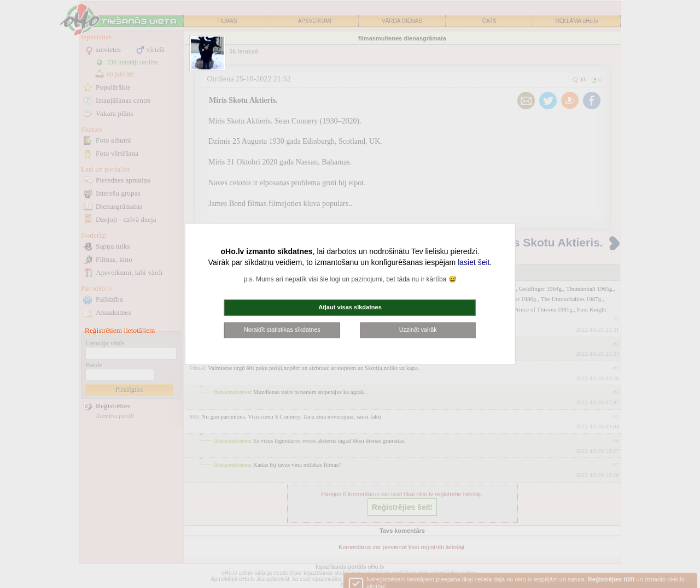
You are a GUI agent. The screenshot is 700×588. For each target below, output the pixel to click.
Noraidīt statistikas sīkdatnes (282, 330)
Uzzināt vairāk (418, 330)
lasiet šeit (474, 262)
